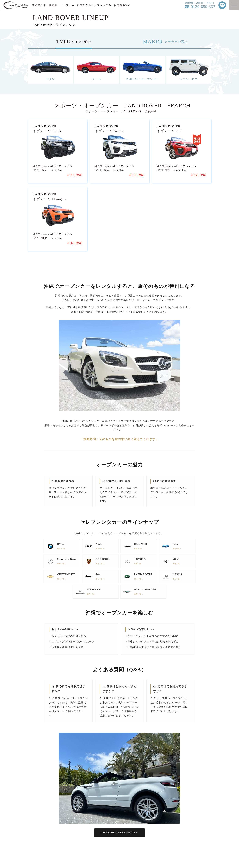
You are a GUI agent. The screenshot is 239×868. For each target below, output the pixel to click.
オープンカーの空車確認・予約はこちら (120, 851)
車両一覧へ (63, 566)
